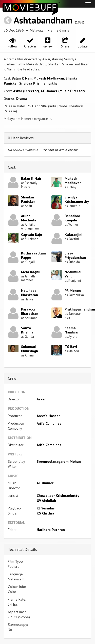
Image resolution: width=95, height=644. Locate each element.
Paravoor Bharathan (30, 311)
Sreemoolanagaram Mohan (59, 461)
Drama (22, 98)
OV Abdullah (46, 501)
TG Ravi (71, 347)
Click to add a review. (59, 150)
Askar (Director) (26, 91)
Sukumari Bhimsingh (30, 349)
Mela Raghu (31, 272)
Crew (12, 378)
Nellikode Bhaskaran (30, 293)
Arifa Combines (49, 423)
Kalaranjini (73, 235)
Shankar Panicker (28, 199)
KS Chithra (45, 513)
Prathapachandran (80, 309)
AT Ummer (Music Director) (63, 91)
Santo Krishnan (28, 330)
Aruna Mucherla (29, 218)
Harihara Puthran (51, 530)
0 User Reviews (21, 138)
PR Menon (73, 291)
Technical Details (22, 549)
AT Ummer (45, 483)
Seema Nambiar (72, 330)
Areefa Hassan (49, 416)
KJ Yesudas (46, 508)
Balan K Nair (22, 78)
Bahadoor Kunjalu (72, 218)
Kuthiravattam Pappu (33, 255)
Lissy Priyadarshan (75, 255)
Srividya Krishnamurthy (38, 83)
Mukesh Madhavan (49, 78)
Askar (41, 399)
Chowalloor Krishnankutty (58, 496)
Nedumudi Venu (73, 274)
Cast (12, 167)
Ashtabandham (43, 20)
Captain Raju (32, 235)
